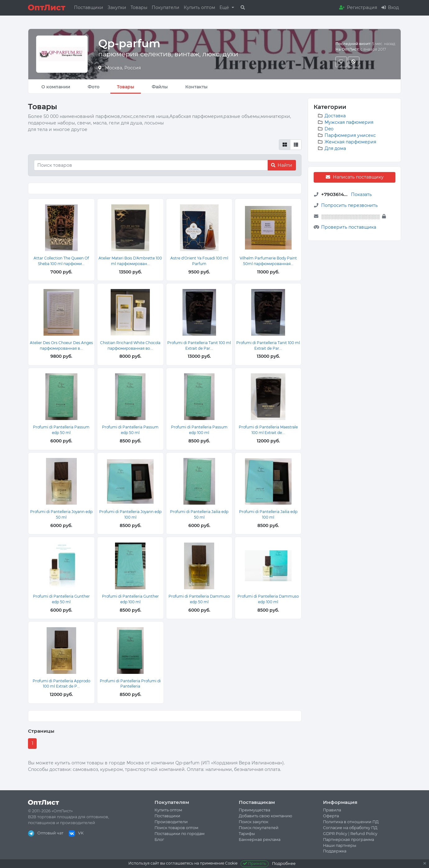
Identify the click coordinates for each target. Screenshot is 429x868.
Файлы (160, 87)
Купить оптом (199, 7)
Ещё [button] (225, 7)
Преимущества (254, 810)
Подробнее (284, 863)
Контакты (196, 87)
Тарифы (247, 834)
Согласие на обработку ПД (350, 828)
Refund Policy (364, 834)
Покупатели (166, 7)
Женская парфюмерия (350, 142)
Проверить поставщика (349, 227)
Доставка (335, 116)
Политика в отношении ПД (351, 822)
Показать (361, 194)
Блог (159, 840)
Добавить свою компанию (265, 816)
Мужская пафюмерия (349, 122)
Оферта (331, 816)
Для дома (335, 148)
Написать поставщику (354, 177)
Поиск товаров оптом (176, 828)
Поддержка (335, 851)
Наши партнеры (340, 845)
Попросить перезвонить (349, 205)
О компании (56, 87)
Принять (255, 863)
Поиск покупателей (259, 828)
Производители (171, 822)
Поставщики (89, 7)
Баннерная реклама (260, 840)
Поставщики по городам (180, 834)
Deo (329, 129)
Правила (332, 810)
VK (76, 833)
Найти (282, 165)
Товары (139, 7)
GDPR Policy (335, 834)
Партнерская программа (348, 840)
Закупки (117, 7)
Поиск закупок (254, 822)
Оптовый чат (46, 833)
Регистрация (358, 7)
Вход (390, 7)
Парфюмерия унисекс (350, 135)
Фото (94, 87)
